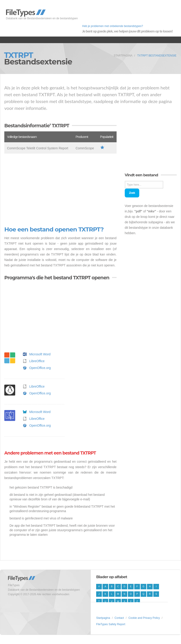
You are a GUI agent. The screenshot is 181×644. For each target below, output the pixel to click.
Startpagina (123, 56)
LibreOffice (37, 361)
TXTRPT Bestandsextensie (157, 56)
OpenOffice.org (40, 368)
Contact (119, 618)
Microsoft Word (40, 354)
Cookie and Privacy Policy (144, 618)
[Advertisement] (60, 190)
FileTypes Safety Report (111, 624)
